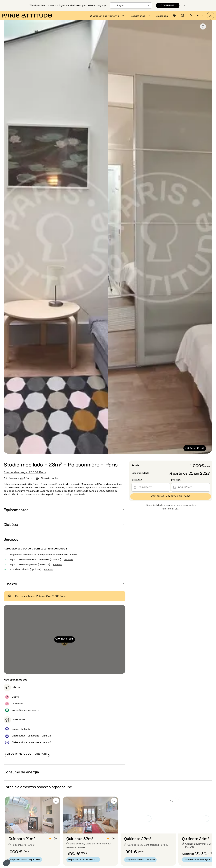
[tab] (108, 16)
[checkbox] (203, 26)
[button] (6, 863)
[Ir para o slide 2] (33, 827)
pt (201, 16)
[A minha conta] (210, 16)
